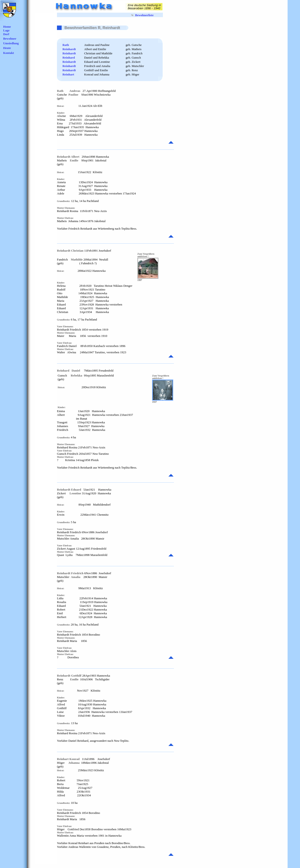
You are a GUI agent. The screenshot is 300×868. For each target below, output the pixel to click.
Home (7, 27)
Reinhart (68, 74)
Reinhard (69, 58)
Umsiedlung (11, 43)
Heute (7, 48)
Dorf (6, 34)
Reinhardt (69, 49)
